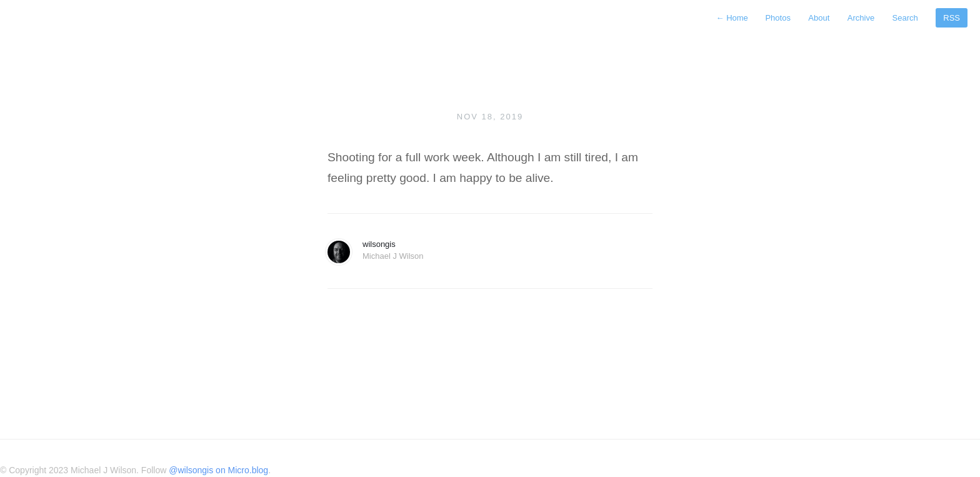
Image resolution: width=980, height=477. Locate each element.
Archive (861, 18)
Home (733, 18)
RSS (952, 18)
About (819, 18)
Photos (777, 18)
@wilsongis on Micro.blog (218, 470)
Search (905, 18)
